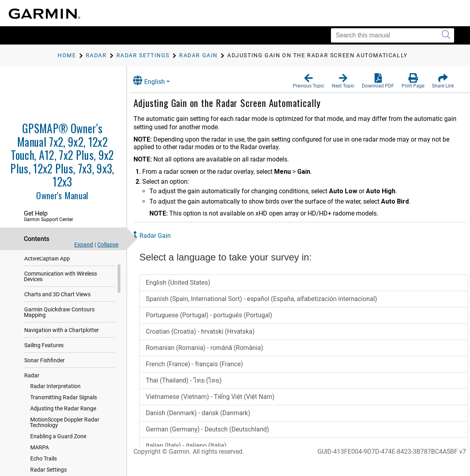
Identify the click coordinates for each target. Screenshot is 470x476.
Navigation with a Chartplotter (62, 338)
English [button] (157, 81)
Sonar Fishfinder (44, 368)
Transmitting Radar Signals (64, 405)
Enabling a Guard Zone (58, 444)
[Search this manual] (393, 35)
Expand (84, 245)
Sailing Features (44, 353)
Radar (32, 383)
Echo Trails (44, 466)
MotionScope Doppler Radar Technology (65, 430)
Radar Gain (163, 236)
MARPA (40, 455)
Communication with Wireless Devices (60, 284)
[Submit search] (446, 35)
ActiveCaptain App (47, 266)
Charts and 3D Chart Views (57, 302)
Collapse (108, 245)
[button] (308, 81)
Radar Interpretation (55, 394)
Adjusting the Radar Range (63, 416)
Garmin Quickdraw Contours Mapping (59, 320)
